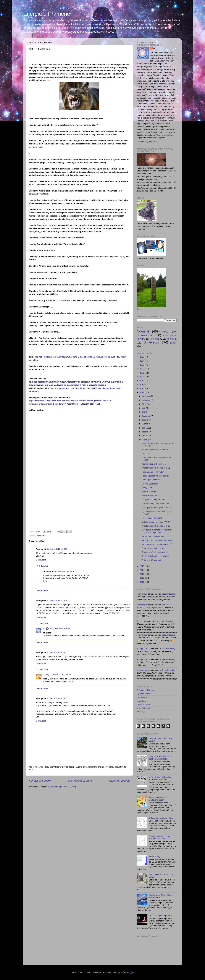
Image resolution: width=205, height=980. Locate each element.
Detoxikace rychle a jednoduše (155, 504)
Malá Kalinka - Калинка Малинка (157, 540)
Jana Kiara (141, 701)
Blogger (131, 973)
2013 (142, 574)
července (147, 416)
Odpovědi (43, 566)
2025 (142, 357)
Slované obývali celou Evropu (155, 450)
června (145, 420)
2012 (142, 578)
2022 (142, 369)
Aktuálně (143, 331)
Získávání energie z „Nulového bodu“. (158, 799)
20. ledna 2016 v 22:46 (65, 571)
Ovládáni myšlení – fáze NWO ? (156, 522)
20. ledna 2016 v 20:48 (60, 629)
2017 (142, 389)
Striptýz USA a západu (152, 560)
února (145, 436)
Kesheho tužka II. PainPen (154, 464)
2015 (142, 566)
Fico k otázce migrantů (152, 518)
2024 (142, 361)
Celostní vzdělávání (145, 690)
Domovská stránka (80, 781)
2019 (142, 381)
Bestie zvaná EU (149, 496)
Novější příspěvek (40, 781)
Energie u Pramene (47, 14)
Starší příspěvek (119, 781)
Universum (151, 342)
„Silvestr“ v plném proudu (160, 916)
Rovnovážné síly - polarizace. (155, 552)
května (145, 424)
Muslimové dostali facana (153, 536)
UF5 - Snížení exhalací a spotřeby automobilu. (160, 778)
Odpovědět (41, 560)
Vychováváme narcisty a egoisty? (157, 544)
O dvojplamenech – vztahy (154, 548)
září (144, 408)
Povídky (141, 339)
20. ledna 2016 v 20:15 (57, 698)
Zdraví (173, 343)
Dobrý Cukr (147, 488)
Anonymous (142, 594)
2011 (142, 582)
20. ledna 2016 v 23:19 (60, 675)
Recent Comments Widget (168, 680)
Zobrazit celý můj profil (147, 142)
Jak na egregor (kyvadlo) (153, 472)
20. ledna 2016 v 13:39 (57, 549)
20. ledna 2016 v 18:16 (57, 601)
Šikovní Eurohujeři (150, 484)
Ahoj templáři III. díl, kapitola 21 (156, 468)
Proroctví (141, 712)
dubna (145, 428)
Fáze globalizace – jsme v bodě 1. (157, 508)
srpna (145, 412)
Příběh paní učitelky (151, 480)
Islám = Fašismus (149, 492)
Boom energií (155, 856)
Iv (44, 629)
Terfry (46, 675)
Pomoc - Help (168, 336)
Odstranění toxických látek (161, 818)
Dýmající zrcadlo (144, 694)
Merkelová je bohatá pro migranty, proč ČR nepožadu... (157, 531)
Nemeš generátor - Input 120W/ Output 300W (160, 837)
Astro (165, 332)
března (146, 432)
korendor (141, 621)
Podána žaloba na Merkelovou (155, 476)
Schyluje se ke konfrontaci (153, 500)
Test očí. (145, 454)
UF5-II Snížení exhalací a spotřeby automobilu (160, 758)
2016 (142, 393)
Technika (172, 339)
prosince (146, 396)
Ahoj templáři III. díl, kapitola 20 (156, 526)
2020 (142, 377)
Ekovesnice (142, 697)
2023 (142, 365)
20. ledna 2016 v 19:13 (57, 652)
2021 (142, 373)
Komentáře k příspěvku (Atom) (62, 787)
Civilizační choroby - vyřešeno (155, 556)
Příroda (155, 339)
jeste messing (168, 594)
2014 (142, 570)
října (144, 404)
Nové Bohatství (144, 708)
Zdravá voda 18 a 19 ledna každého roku (161, 896)
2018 (142, 385)
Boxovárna (41, 536)
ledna (145, 440)
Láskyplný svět (143, 705)
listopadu (147, 400)
